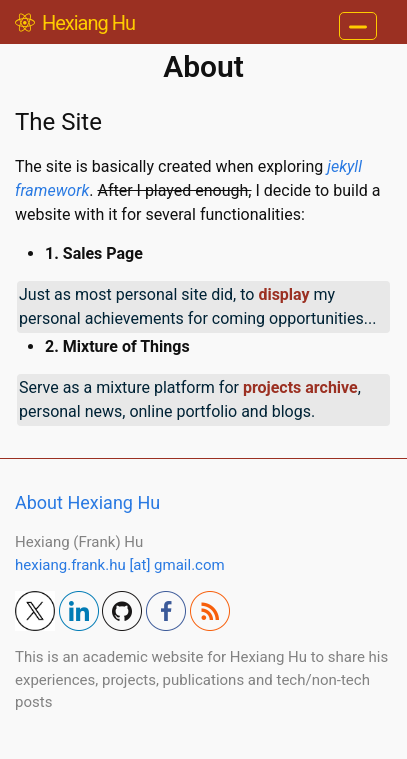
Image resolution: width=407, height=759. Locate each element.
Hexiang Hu (75, 23)
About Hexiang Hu (87, 502)
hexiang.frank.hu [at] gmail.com (120, 565)
